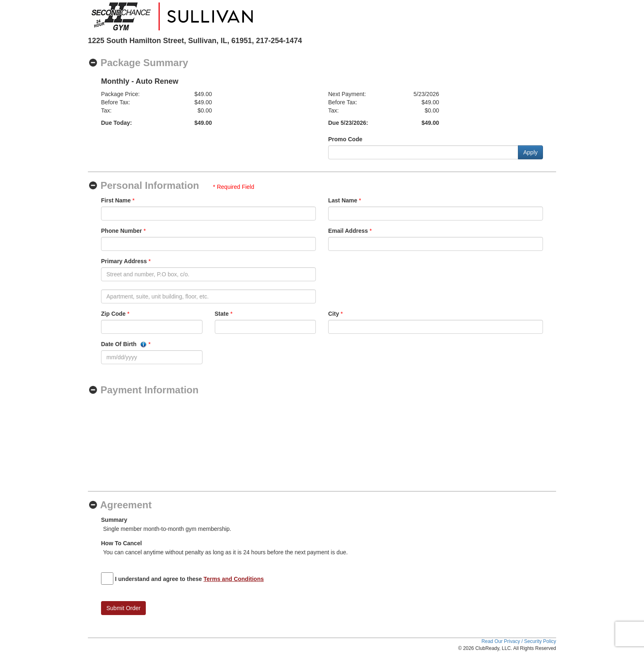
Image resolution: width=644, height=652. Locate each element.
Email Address (348, 231)
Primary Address (124, 261)
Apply (530, 152)
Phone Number (122, 231)
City (333, 314)
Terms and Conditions (234, 579)
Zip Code (113, 314)
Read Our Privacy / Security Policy (519, 641)
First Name (116, 200)
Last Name (343, 200)
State (222, 314)
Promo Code (345, 139)
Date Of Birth (124, 344)
